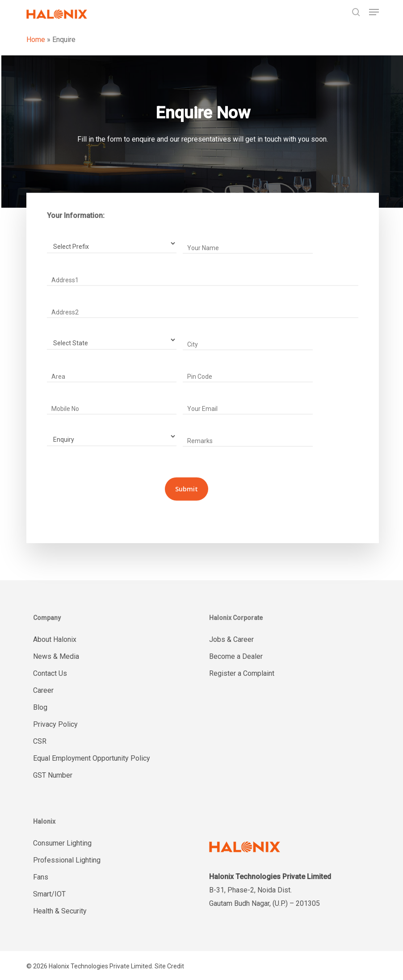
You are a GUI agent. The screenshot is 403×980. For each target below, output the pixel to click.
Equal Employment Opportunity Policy (92, 758)
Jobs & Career (231, 639)
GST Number (53, 775)
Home (36, 40)
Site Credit (169, 966)
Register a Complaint (242, 673)
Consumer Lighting (62, 843)
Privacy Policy (55, 724)
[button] (374, 12)
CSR (40, 741)
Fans (41, 877)
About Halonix (55, 639)
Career (43, 690)
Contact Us (50, 673)
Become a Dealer (236, 656)
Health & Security (60, 911)
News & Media (56, 656)
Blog (40, 707)
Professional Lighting (67, 860)
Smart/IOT (49, 894)
